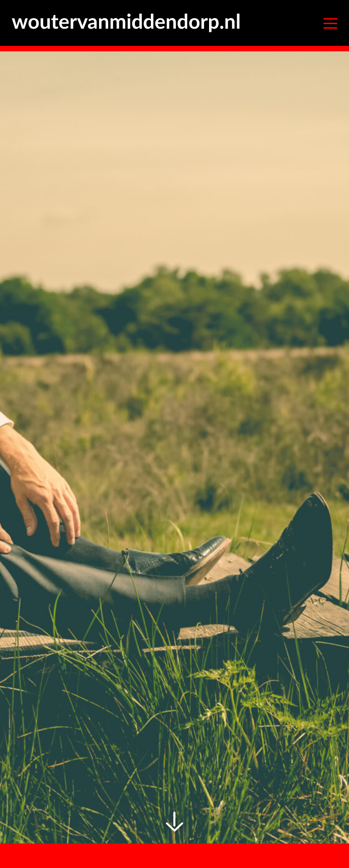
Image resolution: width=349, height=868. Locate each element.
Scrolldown (175, 822)
